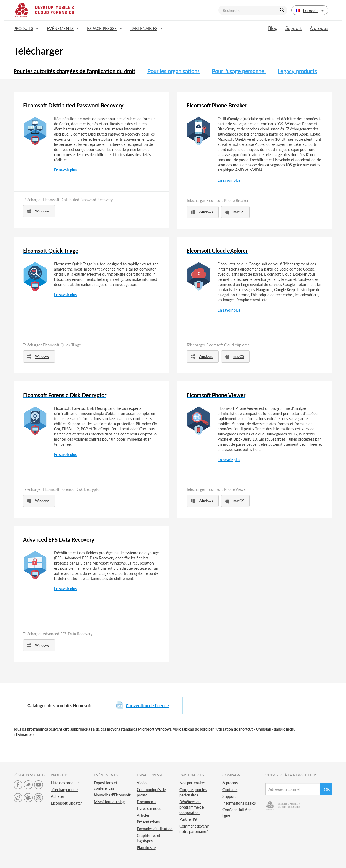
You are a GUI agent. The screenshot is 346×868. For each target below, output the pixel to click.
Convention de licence (147, 705)
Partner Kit (188, 819)
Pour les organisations (174, 71)
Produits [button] (26, 28)
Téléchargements (65, 790)
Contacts (230, 790)
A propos (319, 28)
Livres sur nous (149, 808)
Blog (273, 28)
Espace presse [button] (105, 28)
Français (310, 10)
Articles (143, 815)
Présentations (148, 822)
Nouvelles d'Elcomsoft (112, 795)
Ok (327, 789)
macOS (235, 212)
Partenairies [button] (147, 28)
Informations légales (239, 803)
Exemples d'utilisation (155, 829)
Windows (38, 211)
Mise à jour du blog (109, 802)
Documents (147, 802)
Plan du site (146, 848)
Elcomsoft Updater (66, 803)
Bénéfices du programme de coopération (192, 807)
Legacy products (297, 71)
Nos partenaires (192, 783)
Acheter (57, 796)
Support (294, 28)
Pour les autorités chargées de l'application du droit (74, 71)
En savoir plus (65, 170)
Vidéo (142, 783)
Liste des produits (65, 783)
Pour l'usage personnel (239, 71)
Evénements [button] (63, 28)
